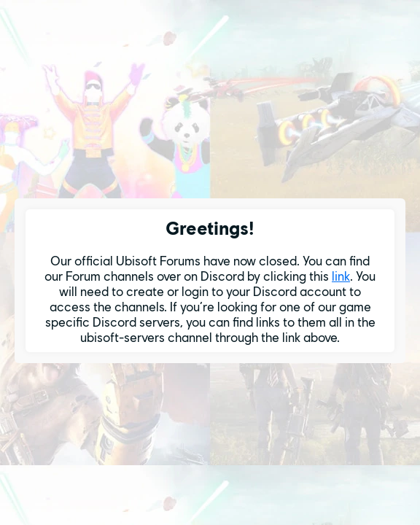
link (341, 276)
